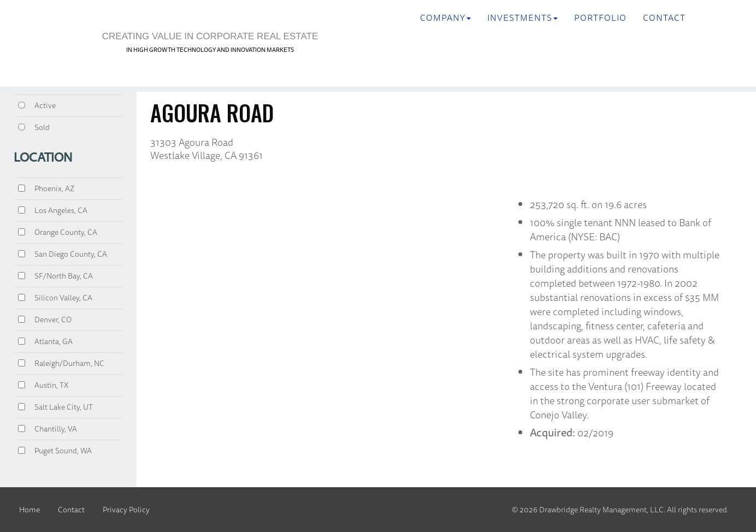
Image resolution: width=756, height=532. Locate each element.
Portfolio (600, 17)
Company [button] (445, 17)
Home (29, 510)
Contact (664, 17)
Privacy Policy (126, 510)
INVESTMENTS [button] (522, 17)
